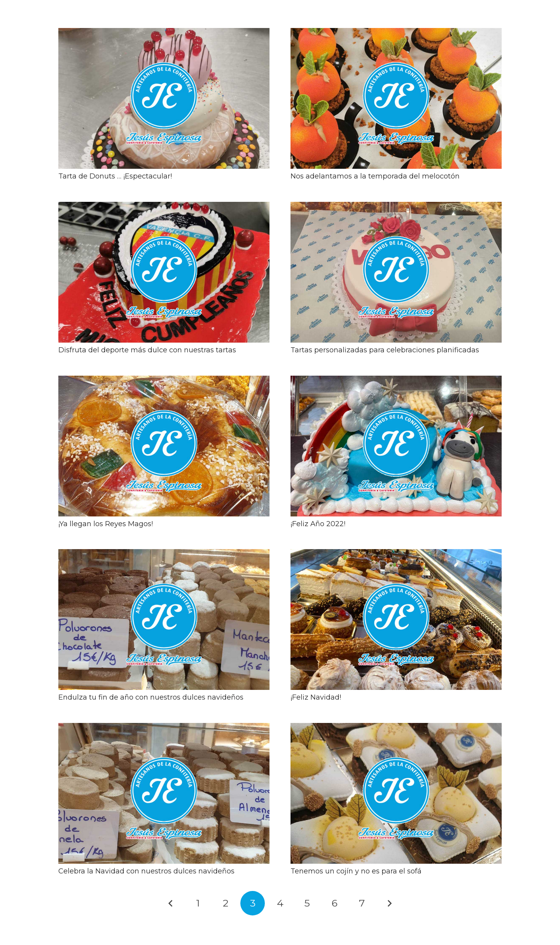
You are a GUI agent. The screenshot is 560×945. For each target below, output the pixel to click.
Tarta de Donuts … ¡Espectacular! (115, 176)
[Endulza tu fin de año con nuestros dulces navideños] (164, 555)
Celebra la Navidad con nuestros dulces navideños (146, 871)
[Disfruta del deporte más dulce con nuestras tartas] (164, 207)
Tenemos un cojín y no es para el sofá (356, 871)
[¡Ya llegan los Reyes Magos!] (164, 381)
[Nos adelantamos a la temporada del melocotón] (396, 33)
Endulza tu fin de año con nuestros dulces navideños (151, 697)
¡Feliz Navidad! (316, 697)
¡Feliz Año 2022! (318, 524)
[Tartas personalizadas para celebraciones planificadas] (396, 207)
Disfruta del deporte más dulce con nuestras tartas (147, 350)
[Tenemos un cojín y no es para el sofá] (396, 728)
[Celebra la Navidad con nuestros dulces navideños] (164, 728)
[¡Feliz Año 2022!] (396, 381)
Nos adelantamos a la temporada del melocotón (375, 176)
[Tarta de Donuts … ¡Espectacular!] (164, 33)
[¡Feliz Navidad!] (396, 555)
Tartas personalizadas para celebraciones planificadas (385, 350)
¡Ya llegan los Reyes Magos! (106, 524)
